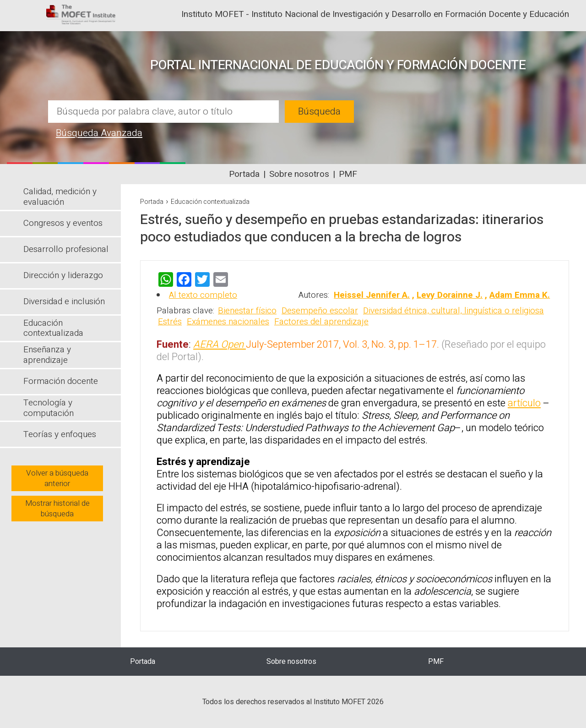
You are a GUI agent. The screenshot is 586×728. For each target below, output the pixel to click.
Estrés (170, 322)
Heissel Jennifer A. (372, 295)
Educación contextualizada (210, 202)
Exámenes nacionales (228, 322)
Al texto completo (203, 295)
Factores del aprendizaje (321, 322)
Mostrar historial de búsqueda (57, 509)
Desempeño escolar (320, 311)
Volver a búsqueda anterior (57, 478)
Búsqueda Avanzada (99, 133)
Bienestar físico (247, 311)
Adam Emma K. (520, 295)
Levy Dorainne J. (450, 295)
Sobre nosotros (299, 174)
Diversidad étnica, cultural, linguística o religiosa (453, 311)
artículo (524, 403)
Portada (244, 174)
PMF (348, 174)
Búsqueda (319, 112)
